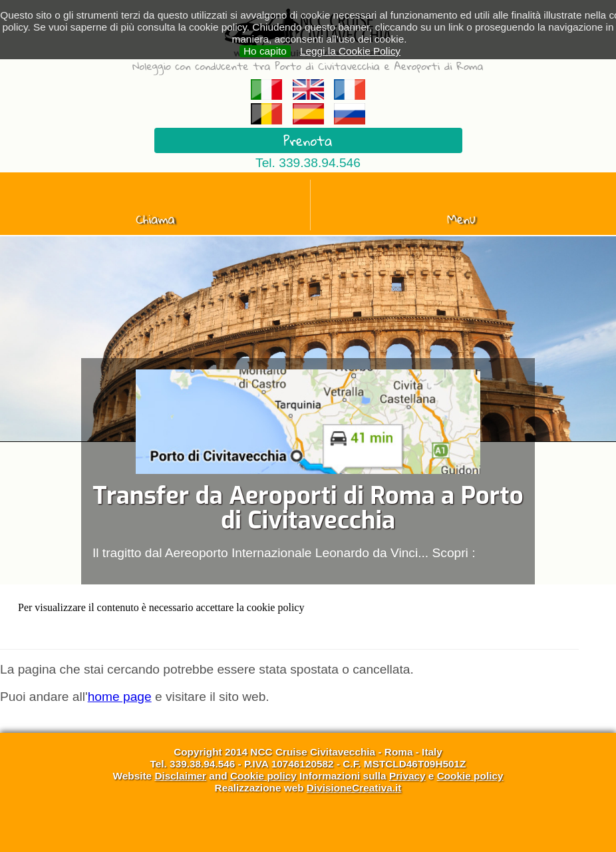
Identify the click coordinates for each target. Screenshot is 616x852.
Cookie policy (263, 776)
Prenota (308, 140)
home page (120, 697)
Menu (461, 219)
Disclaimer (180, 776)
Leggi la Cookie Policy (350, 51)
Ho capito (265, 51)
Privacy (407, 776)
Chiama (155, 219)
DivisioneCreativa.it (354, 788)
